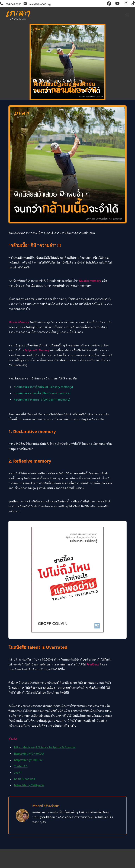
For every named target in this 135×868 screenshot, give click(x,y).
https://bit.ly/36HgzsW (29, 785)
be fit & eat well (25, 779)
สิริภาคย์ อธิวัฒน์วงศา (46, 806)
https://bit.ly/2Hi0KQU (29, 754)
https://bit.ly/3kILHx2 (28, 760)
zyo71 (18, 773)
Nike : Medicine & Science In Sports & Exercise (45, 747)
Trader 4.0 (21, 766)
